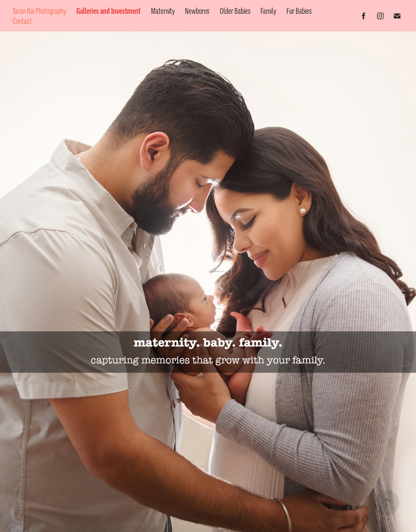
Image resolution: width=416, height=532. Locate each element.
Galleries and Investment (108, 11)
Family (268, 11)
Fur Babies (299, 11)
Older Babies (235, 11)
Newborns (197, 11)
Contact (22, 21)
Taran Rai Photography (39, 11)
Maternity (163, 11)
